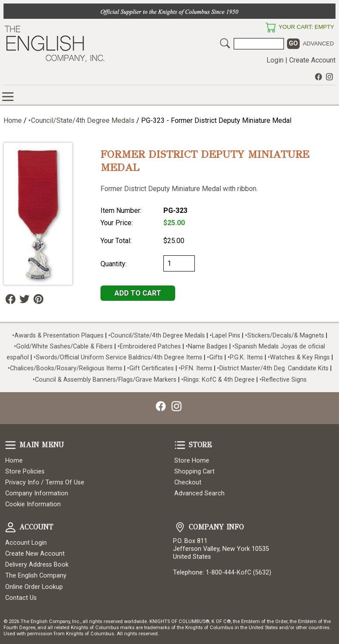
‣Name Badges (207, 346)
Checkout (188, 482)
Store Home (192, 461)
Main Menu (10, 445)
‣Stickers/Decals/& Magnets (285, 336)
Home (13, 120)
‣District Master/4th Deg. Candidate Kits (273, 368)
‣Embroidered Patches (150, 346)
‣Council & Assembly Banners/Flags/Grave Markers (105, 380)
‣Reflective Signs (283, 380)
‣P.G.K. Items (245, 357)
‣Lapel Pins (226, 336)
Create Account (312, 60)
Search (225, 43)
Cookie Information (33, 504)
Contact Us (21, 598)
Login (275, 60)
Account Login (26, 543)
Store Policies (25, 472)
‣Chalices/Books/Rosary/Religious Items (65, 368)
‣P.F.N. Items (195, 368)
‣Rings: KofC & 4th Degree (219, 380)
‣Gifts (216, 357)
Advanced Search (199, 493)
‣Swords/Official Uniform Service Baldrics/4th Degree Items (118, 357)
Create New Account (35, 554)
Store (180, 445)
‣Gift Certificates (150, 368)
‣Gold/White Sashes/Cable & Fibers (63, 346)
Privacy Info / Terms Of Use (45, 482)
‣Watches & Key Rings (299, 357)
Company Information (37, 493)
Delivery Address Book (37, 565)
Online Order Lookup (34, 587)
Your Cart (270, 28)
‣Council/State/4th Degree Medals (81, 120)
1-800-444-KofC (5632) (239, 573)
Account (10, 527)
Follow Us (10, 299)
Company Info (180, 527)
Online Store (8, 97)
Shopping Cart (194, 472)
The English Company (36, 576)
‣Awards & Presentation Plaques (58, 336)
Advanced (318, 44)
